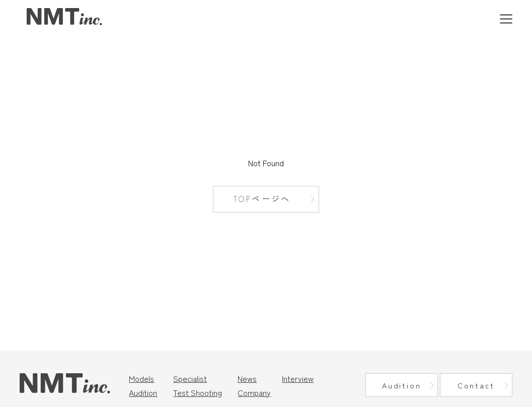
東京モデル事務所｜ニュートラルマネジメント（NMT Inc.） (64, 17)
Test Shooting (198, 392)
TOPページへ (262, 199)
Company (254, 392)
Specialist (190, 378)
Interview (298, 378)
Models (141, 378)
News (247, 378)
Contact (476, 385)
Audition (143, 392)
